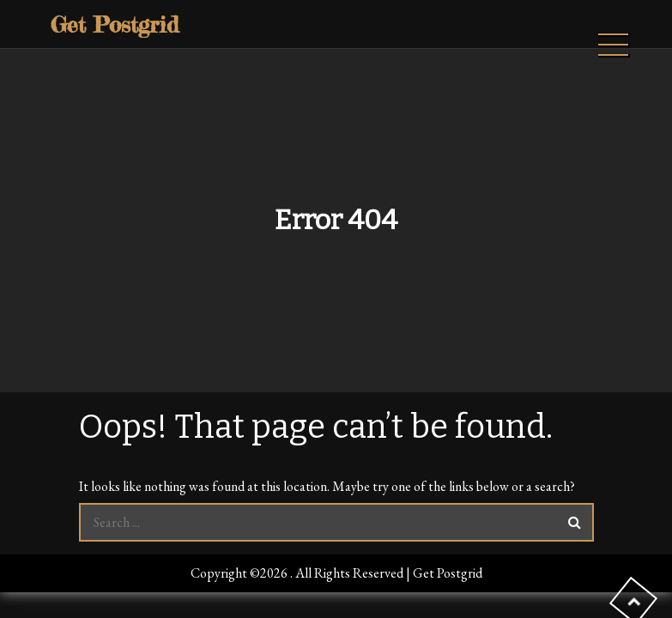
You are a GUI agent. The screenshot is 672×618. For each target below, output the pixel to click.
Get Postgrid (115, 24)
